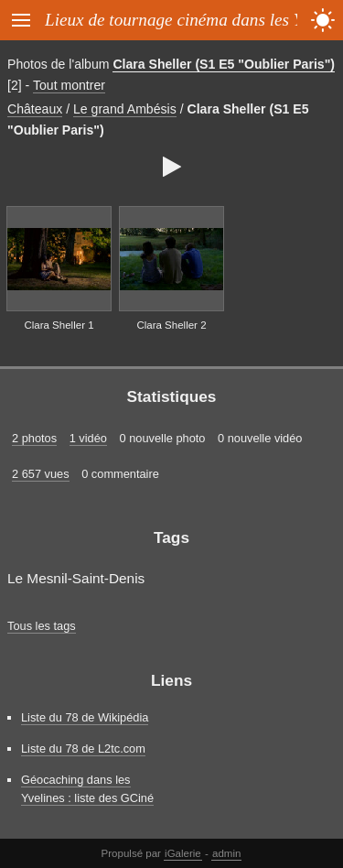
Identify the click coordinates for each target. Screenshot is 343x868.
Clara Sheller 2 (171, 325)
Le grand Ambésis (125, 109)
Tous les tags (42, 626)
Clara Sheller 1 (59, 325)
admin (226, 853)
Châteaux (35, 109)
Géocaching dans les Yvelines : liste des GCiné (87, 788)
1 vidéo (88, 438)
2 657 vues (41, 474)
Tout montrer (69, 85)
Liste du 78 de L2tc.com (83, 749)
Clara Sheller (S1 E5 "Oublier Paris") (224, 64)
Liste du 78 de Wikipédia (85, 717)
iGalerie (183, 853)
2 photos (34, 438)
